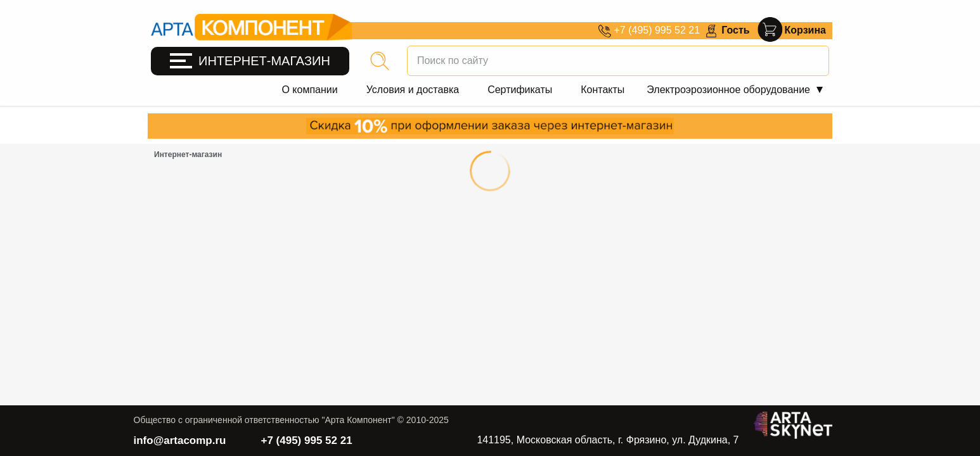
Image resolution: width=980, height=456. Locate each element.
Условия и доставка (413, 90)
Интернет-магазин (188, 155)
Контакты (603, 90)
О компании (309, 90)
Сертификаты (520, 90)
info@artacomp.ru (180, 440)
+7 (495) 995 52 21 (306, 440)
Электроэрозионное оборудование (728, 90)
